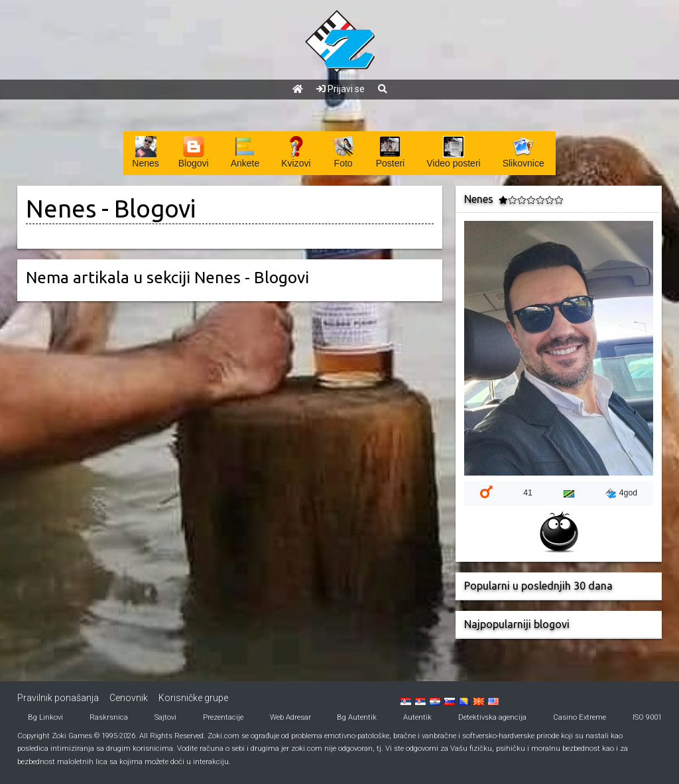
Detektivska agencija (492, 717)
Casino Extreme (580, 717)
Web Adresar (290, 717)
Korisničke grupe (193, 698)
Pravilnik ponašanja (58, 698)
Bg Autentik (357, 717)
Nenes (61, 209)
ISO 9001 (647, 717)
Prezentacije (223, 717)
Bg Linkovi (45, 717)
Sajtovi (165, 717)
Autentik (417, 717)
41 (528, 493)
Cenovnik (129, 698)
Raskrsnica (109, 717)
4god (621, 493)
